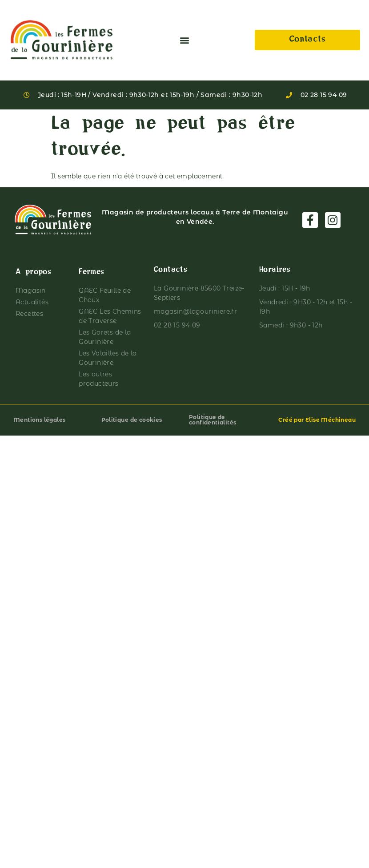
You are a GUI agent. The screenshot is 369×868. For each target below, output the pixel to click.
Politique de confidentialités (213, 420)
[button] (184, 40)
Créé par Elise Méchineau (317, 420)
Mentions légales (39, 420)
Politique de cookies (132, 420)
